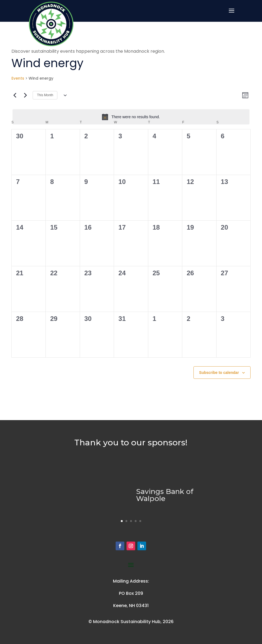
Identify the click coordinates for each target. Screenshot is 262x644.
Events (18, 78)
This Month (45, 95)
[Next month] (25, 95)
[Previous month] (15, 95)
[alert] (131, 117)
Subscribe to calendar (219, 373)
